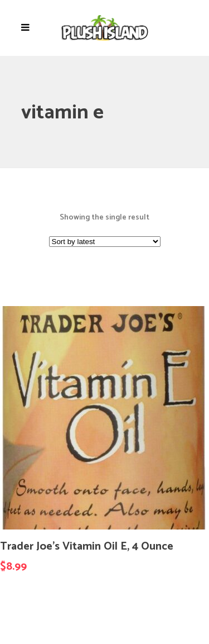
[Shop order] (105, 242)
